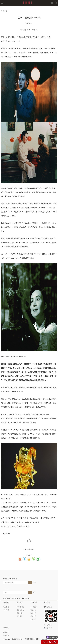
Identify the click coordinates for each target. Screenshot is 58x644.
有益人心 (33, 610)
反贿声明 (33, 619)
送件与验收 (20, 610)
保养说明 (20, 616)
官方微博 (49, 607)
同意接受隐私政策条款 (10, 579)
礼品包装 (6, 607)
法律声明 (33, 613)
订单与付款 (20, 607)
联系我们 (6, 632)
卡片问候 (6, 610)
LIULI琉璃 (33, 607)
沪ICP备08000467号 (32, 639)
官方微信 (49, 625)
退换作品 (20, 613)
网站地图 (33, 616)
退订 (34, 583)
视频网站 (49, 628)
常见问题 (6, 635)
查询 (34, 592)
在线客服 (27, 599)
